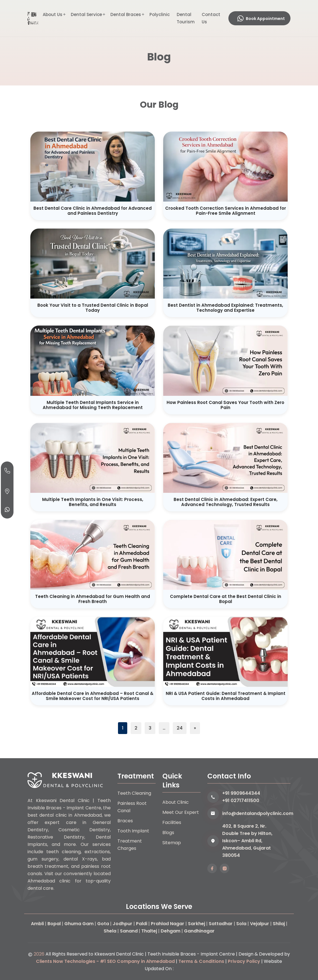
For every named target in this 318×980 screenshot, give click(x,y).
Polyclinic (160, 14)
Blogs (168, 833)
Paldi (142, 924)
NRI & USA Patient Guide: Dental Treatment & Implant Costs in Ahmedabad (226, 696)
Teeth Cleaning (134, 793)
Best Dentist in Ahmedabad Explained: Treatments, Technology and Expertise (225, 308)
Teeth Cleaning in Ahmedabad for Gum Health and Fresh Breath (93, 599)
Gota (103, 924)
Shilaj (279, 924)
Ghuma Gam (79, 924)
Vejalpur (260, 924)
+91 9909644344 (241, 793)
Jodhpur (122, 924)
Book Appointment (261, 19)
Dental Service (86, 14)
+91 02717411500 (241, 801)
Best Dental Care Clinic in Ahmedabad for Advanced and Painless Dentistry (93, 211)
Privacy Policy (244, 961)
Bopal (54, 924)
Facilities (172, 822)
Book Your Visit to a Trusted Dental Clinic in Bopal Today (93, 308)
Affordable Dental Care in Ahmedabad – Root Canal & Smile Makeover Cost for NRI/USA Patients (93, 696)
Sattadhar (221, 924)
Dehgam (171, 931)
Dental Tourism (186, 18)
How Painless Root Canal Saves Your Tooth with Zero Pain (225, 405)
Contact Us (211, 18)
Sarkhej (197, 924)
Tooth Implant (133, 831)
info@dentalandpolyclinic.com (256, 813)
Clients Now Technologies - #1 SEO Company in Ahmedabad (105, 961)
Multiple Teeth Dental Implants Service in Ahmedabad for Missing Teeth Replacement (93, 405)
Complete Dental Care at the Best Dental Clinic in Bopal (226, 599)
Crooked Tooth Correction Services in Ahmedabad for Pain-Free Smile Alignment (226, 211)
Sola (241, 924)
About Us (53, 14)
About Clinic (176, 802)
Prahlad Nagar (168, 924)
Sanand (129, 931)
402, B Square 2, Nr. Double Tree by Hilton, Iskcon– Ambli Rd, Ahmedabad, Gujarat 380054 (247, 841)
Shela (110, 931)
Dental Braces (126, 14)
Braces (125, 821)
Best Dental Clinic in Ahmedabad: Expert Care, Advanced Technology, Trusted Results (226, 502)
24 (180, 728)
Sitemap (172, 843)
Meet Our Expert (181, 812)
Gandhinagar (199, 931)
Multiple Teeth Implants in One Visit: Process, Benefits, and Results (93, 502)
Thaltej (149, 931)
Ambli (37, 924)
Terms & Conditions (201, 961)
